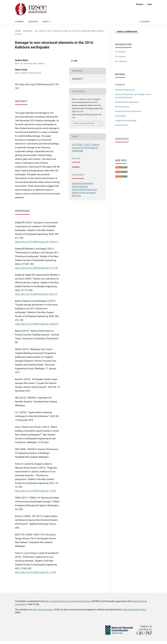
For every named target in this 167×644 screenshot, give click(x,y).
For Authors (120, 57)
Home (18, 31)
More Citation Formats (84, 123)
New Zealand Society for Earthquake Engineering (68, 601)
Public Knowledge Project (134, 610)
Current (20, 22)
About (46, 22)
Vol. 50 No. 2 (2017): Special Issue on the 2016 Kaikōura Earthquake (69, 31)
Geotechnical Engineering (127, 102)
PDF (75, 61)
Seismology (120, 116)
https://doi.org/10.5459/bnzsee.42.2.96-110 (36, 294)
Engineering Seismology (126, 121)
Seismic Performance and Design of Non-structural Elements (85, 193)
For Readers (121, 52)
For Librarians (121, 61)
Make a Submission (127, 32)
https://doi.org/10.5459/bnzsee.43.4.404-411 (37, 242)
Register (140, 4)
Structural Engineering (83, 183)
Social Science (122, 125)
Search (145, 22)
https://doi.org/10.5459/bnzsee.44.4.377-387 (37, 268)
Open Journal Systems (43, 610)
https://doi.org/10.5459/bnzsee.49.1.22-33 (35, 491)
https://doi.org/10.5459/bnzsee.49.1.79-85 (35, 572)
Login (150, 4)
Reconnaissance (80, 186)
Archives (33, 22)
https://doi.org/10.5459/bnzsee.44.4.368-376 (37, 324)
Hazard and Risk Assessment (128, 111)
